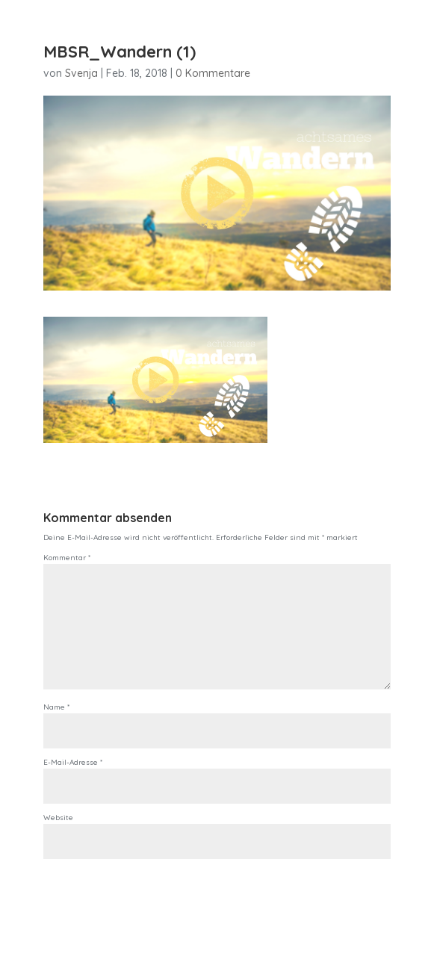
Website (58, 818)
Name (56, 707)
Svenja (81, 73)
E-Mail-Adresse (73, 762)
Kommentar (67, 558)
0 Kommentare (213, 73)
